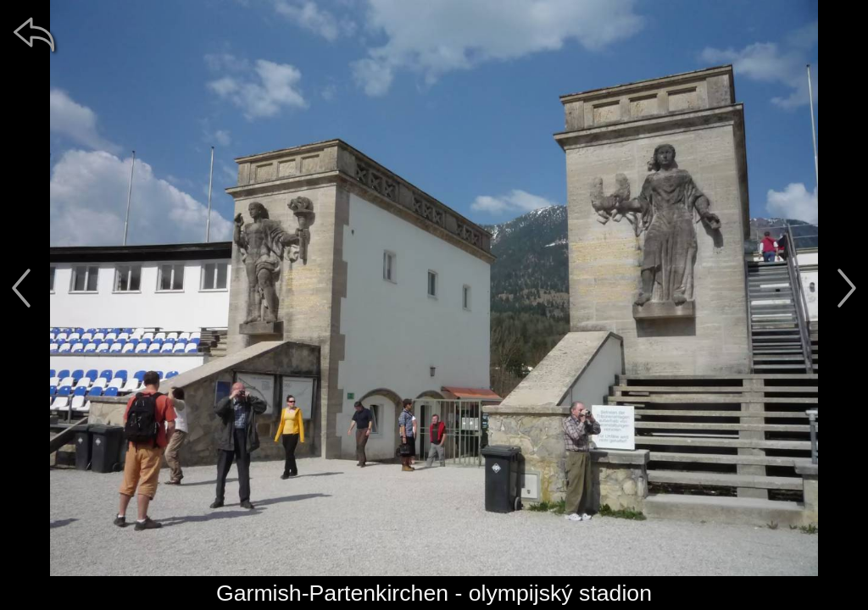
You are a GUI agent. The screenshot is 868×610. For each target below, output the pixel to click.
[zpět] (34, 34)
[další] (847, 288)
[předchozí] (21, 288)
